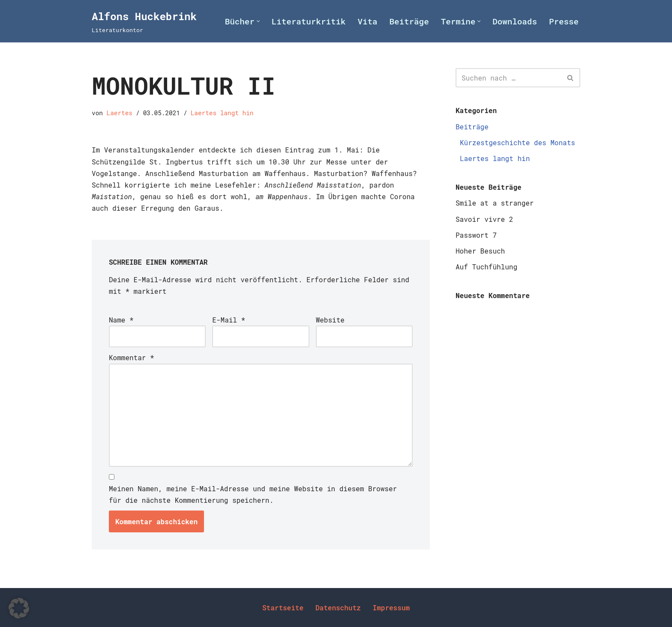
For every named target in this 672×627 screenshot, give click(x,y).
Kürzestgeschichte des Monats (517, 142)
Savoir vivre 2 (484, 219)
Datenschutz (338, 608)
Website (330, 320)
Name (121, 320)
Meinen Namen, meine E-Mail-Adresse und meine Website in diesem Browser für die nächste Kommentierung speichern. (253, 494)
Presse (564, 21)
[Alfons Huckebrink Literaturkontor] (144, 21)
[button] (258, 21)
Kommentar (132, 357)
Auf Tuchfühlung (486, 267)
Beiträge (409, 21)
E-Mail (229, 320)
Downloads (515, 21)
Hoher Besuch (480, 251)
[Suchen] (508, 78)
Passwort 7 (476, 235)
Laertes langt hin (222, 113)
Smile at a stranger (495, 203)
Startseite (283, 608)
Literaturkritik (309, 21)
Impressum (391, 608)
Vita (367, 21)
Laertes (120, 113)
